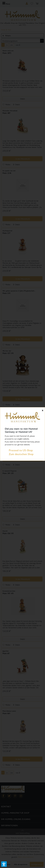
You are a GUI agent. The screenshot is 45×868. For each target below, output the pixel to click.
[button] (4, 864)
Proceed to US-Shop (19, 450)
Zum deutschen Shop (19, 454)
